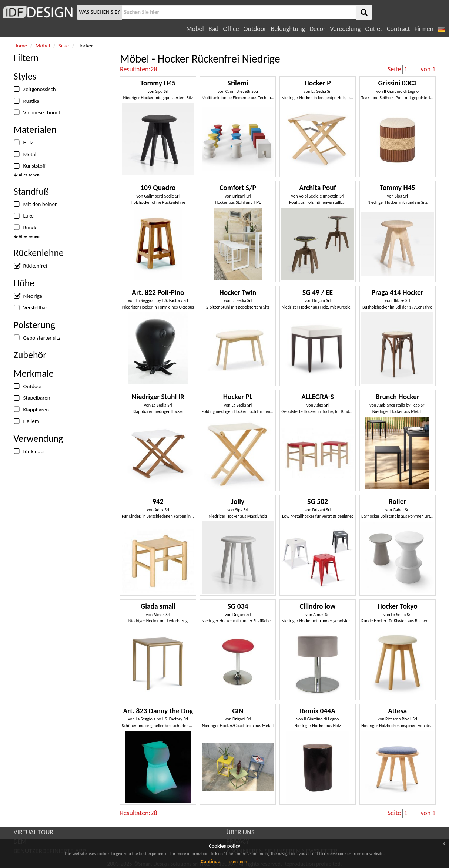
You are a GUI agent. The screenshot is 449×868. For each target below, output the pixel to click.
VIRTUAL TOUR (34, 832)
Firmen (424, 29)
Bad (214, 29)
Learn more (238, 862)
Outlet (373, 29)
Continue (210, 862)
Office (231, 29)
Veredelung (345, 29)
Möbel (195, 29)
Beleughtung (288, 29)
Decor (317, 29)
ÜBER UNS (240, 832)
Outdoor (255, 29)
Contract (398, 29)
